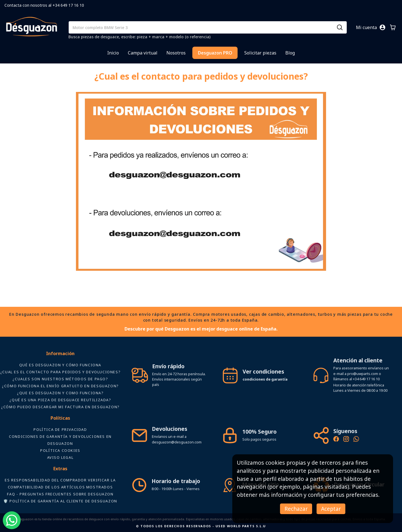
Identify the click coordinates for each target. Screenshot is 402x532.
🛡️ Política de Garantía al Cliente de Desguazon (60, 501)
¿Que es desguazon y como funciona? (60, 393)
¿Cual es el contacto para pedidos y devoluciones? (60, 372)
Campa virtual (143, 53)
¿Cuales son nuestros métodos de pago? (60, 379)
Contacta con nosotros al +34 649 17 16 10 (44, 5)
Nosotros (176, 53)
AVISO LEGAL (60, 457)
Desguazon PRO (215, 53)
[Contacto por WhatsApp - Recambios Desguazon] (356, 440)
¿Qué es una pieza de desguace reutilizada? (60, 400)
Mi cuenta (366, 27)
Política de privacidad (60, 429)
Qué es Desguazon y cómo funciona (60, 365)
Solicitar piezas (260, 53)
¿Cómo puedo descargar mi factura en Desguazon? (60, 407)
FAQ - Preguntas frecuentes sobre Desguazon (60, 494)
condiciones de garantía (265, 379)
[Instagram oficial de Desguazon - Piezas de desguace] (346, 440)
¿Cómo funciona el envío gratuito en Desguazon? (60, 386)
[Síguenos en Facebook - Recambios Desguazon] (336, 440)
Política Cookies (60, 450)
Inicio (113, 53)
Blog (290, 53)
